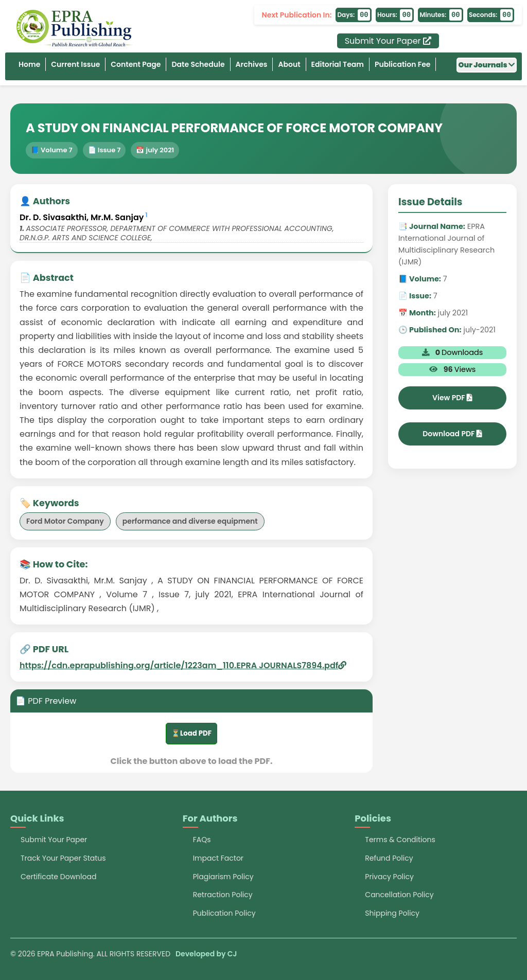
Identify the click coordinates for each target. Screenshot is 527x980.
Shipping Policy (392, 913)
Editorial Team (338, 64)
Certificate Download (58, 877)
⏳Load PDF (191, 733)
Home (29, 64)
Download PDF (452, 434)
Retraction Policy (223, 895)
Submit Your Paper (388, 41)
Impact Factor (218, 858)
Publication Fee (403, 64)
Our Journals (487, 65)
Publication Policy (224, 913)
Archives (252, 64)
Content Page (136, 64)
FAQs (202, 840)
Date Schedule (198, 64)
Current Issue (75, 64)
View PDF (452, 398)
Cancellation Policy (399, 895)
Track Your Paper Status (63, 858)
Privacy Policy (389, 877)
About (289, 64)
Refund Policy (389, 858)
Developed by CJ (206, 954)
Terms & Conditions (400, 840)
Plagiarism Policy (223, 877)
